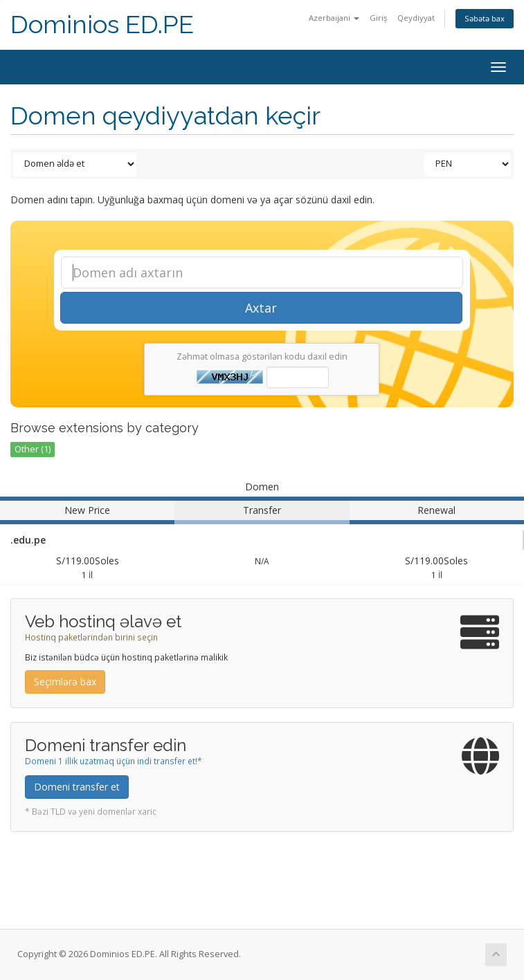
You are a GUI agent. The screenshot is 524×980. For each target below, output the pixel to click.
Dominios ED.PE (102, 25)
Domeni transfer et (77, 787)
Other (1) (33, 449)
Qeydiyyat (416, 18)
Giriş (378, 18)
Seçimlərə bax (65, 682)
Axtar (261, 308)
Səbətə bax (485, 18)
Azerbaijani (334, 18)
